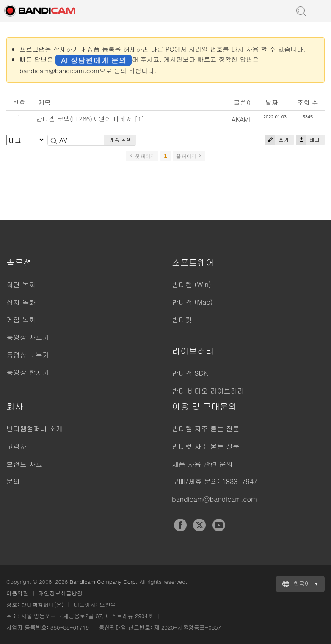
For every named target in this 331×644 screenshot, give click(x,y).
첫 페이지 (142, 156)
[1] (140, 119)
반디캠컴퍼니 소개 (34, 428)
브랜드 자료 (24, 464)
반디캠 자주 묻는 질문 (206, 428)
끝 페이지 (189, 156)
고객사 (17, 446)
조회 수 (308, 102)
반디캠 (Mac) (192, 302)
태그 (308, 140)
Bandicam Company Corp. (103, 582)
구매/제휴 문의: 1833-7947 (215, 481)
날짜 (272, 102)
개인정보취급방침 (61, 593)
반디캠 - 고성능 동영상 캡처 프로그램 (49, 11)
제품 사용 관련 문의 (202, 464)
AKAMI (241, 119)
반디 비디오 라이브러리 (208, 391)
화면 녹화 (21, 285)
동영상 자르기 (28, 337)
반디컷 (182, 320)
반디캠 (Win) (192, 285)
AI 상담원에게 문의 (94, 60)
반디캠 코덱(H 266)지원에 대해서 (84, 119)
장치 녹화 (21, 302)
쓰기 (277, 140)
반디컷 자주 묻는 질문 (206, 446)
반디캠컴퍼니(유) (43, 604)
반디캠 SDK (190, 373)
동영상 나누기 (28, 355)
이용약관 (17, 593)
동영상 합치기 (28, 372)
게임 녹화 (21, 320)
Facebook (180, 525)
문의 (13, 481)
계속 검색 (120, 139)
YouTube (219, 525)
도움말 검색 (301, 11)
